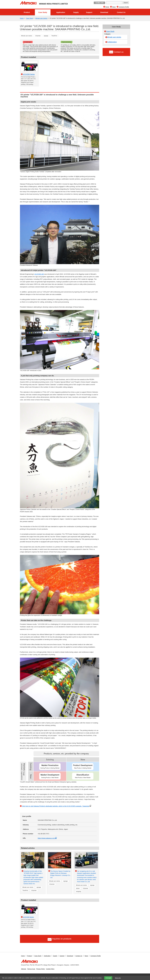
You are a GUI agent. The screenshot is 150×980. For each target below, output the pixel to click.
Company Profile (124, 7)
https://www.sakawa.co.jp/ (48, 838)
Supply (76, 12)
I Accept (108, 978)
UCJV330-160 (39, 274)
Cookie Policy (50, 969)
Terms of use (31, 969)
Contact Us (121, 12)
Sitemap (24, 969)
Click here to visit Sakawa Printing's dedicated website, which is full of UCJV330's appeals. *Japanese (56, 806)
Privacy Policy (41, 969)
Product (27, 12)
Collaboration (112, 42)
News (114, 7)
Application (61, 12)
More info (118, 978)
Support (89, 12)
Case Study (43, 12)
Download (104, 12)
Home (107, 7)
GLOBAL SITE (99, 3)
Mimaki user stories (41, 18)
